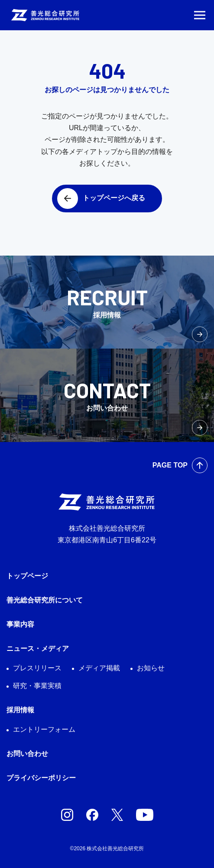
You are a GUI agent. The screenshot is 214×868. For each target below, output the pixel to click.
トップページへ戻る (114, 198)
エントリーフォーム (44, 729)
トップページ (27, 576)
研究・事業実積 (37, 686)
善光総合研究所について (45, 600)
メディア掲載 (99, 668)
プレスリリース (37, 668)
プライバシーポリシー (41, 778)
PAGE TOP (170, 465)
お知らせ (151, 668)
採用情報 (20, 710)
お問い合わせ (27, 754)
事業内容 (20, 624)
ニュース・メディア (38, 649)
